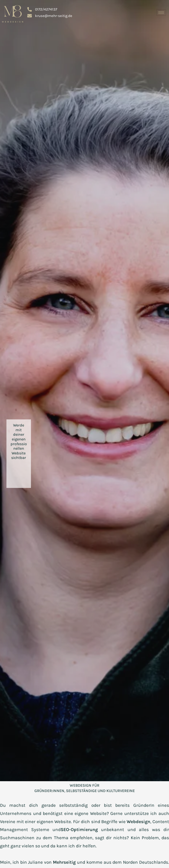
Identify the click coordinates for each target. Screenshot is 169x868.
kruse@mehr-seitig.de (50, 16)
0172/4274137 (42, 9)
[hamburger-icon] (161, 13)
